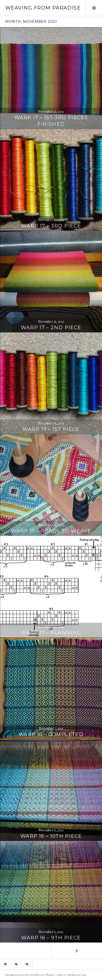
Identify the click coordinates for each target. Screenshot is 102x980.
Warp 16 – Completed (51, 734)
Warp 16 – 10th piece (51, 836)
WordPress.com (77, 975)
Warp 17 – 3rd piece (51, 226)
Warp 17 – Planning (51, 633)
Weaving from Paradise (43, 8)
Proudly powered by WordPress (24, 975)
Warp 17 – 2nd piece (51, 328)
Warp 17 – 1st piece (51, 429)
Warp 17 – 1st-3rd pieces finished (51, 121)
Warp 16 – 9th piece (51, 938)
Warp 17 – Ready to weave (51, 531)
